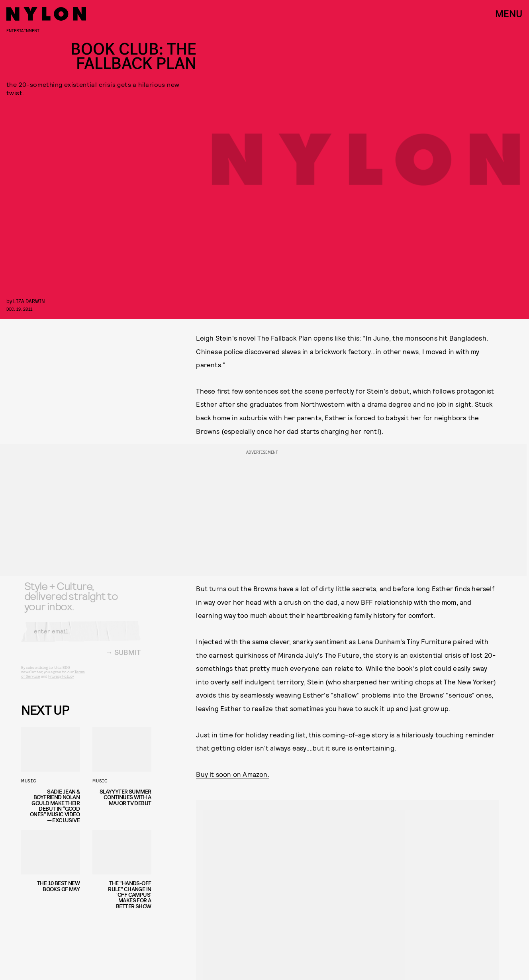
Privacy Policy (61, 682)
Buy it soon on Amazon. (232, 774)
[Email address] (81, 637)
